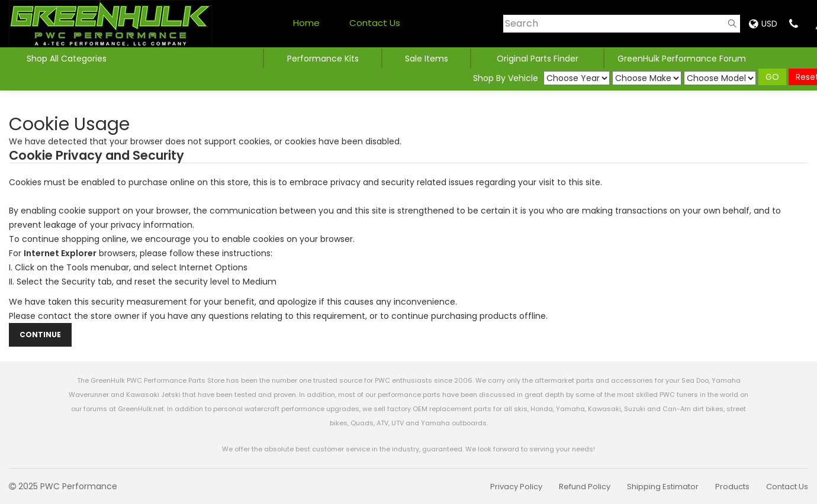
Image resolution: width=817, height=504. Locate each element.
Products (732, 487)
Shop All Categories (68, 59)
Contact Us (375, 23)
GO (772, 77)
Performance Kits (323, 59)
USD (763, 24)
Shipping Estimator (663, 487)
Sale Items (427, 59)
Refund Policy (585, 487)
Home (306, 23)
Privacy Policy (516, 487)
